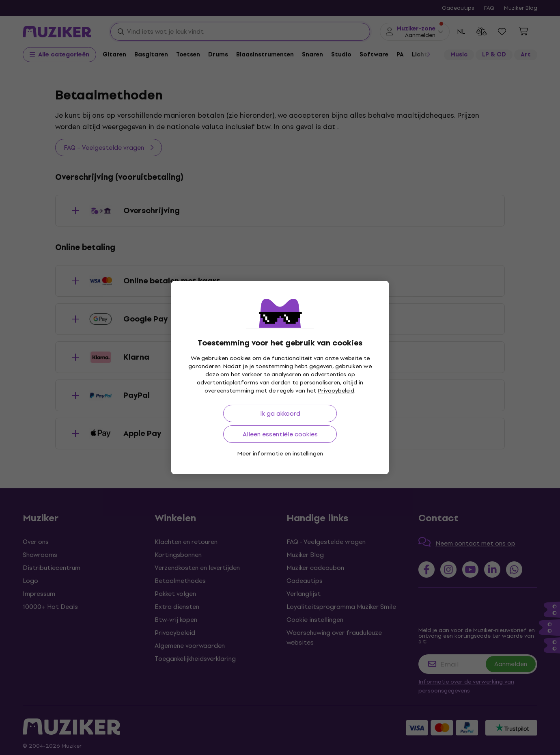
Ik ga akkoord (280, 413)
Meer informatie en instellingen (280, 454)
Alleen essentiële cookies (280, 434)
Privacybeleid (336, 391)
